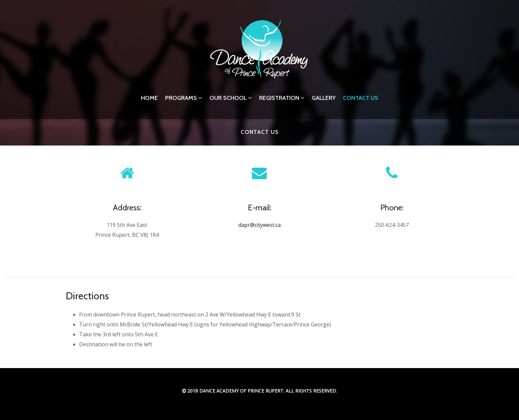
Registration (282, 98)
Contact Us (361, 98)
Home (149, 98)
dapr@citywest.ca (259, 225)
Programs (184, 98)
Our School (231, 98)
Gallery (324, 98)
